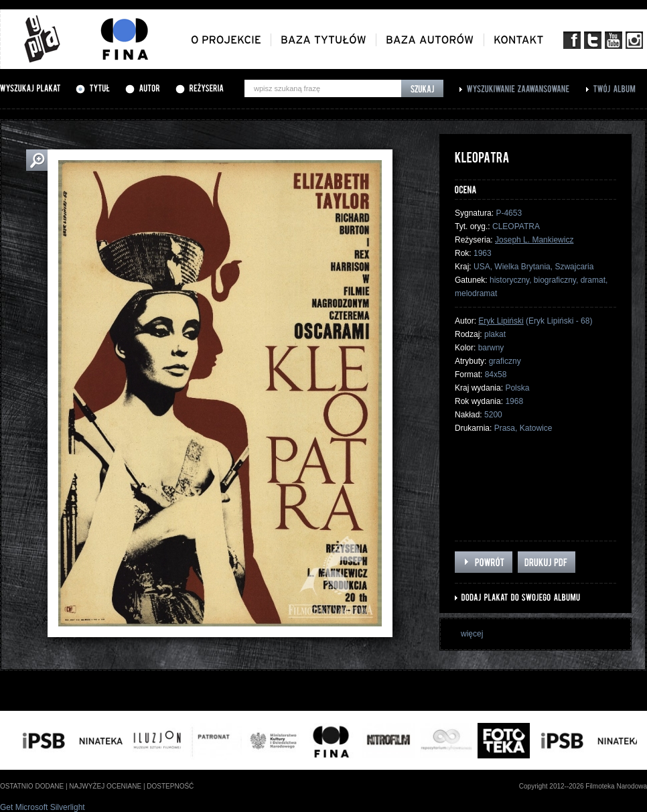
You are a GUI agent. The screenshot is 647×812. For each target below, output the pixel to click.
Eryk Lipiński (501, 321)
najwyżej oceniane (105, 786)
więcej (472, 634)
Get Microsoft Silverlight (43, 807)
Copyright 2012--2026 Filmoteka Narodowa (583, 786)
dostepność (170, 786)
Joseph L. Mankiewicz (534, 240)
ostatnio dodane (32, 786)
